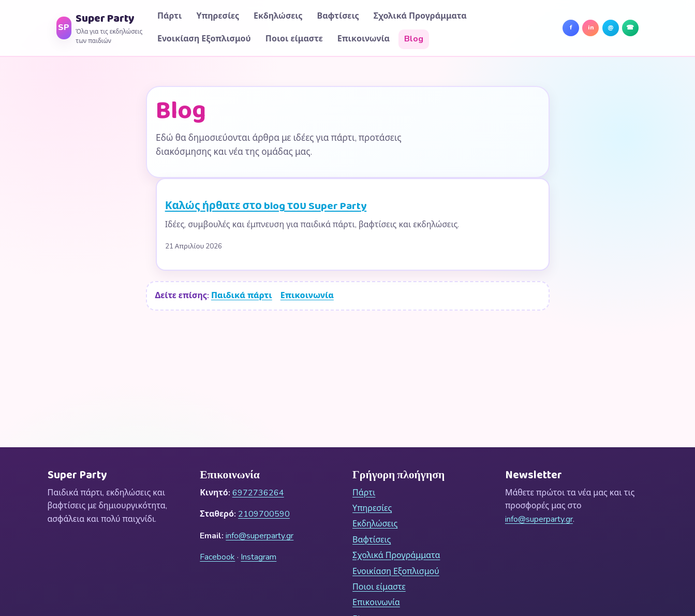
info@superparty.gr (260, 536)
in (594, 30)
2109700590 (264, 514)
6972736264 (258, 493)
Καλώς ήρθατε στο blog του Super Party (266, 206)
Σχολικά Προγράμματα (420, 16)
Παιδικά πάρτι (242, 296)
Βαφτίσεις (338, 16)
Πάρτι (169, 16)
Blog (414, 39)
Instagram (258, 557)
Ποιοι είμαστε (294, 39)
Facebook (217, 557)
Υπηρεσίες (218, 16)
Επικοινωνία (364, 39)
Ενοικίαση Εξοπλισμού (204, 39)
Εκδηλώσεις (278, 16)
